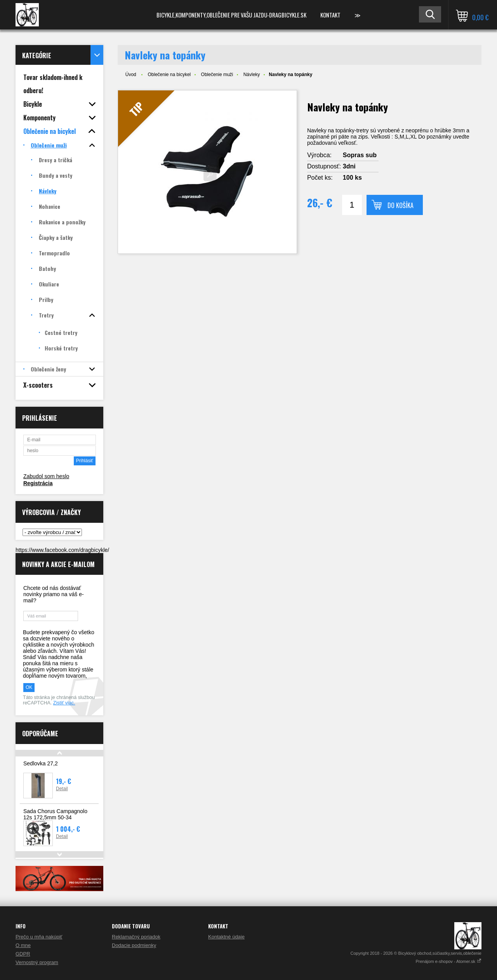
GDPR (23, 954)
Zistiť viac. (64, 703)
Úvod (131, 75)
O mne (23, 945)
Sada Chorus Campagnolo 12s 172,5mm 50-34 (55, 814)
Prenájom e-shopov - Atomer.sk (448, 961)
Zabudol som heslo (46, 476)
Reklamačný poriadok (136, 937)
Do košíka (401, 205)
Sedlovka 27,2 (41, 763)
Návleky (252, 75)
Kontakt (330, 15)
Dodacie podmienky (134, 945)
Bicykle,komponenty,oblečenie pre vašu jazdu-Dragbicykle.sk (231, 15)
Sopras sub (360, 155)
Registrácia (38, 483)
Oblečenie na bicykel (169, 75)
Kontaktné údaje (226, 937)
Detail (62, 789)
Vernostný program (37, 962)
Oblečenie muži (217, 75)
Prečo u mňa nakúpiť (39, 937)
